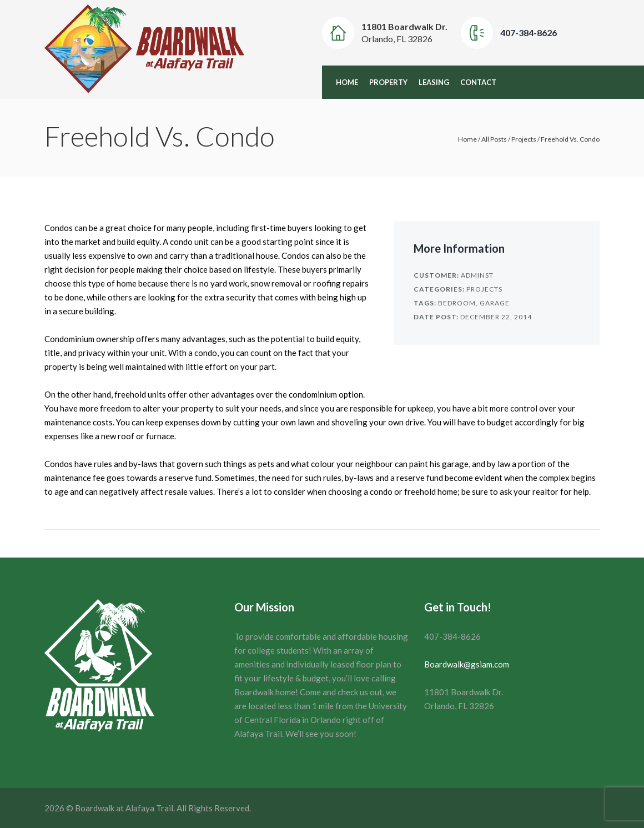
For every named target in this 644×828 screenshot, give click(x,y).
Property (388, 82)
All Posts (494, 139)
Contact (478, 82)
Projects (524, 139)
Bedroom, (458, 303)
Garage (495, 303)
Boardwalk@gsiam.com (467, 664)
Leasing (434, 82)
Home (347, 82)
